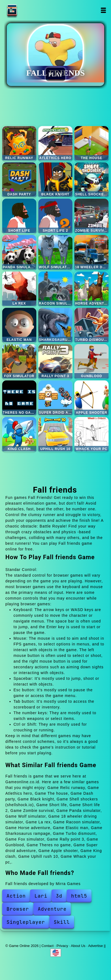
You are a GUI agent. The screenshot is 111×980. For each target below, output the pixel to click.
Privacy (62, 946)
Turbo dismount (91, 325)
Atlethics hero (55, 143)
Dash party (19, 180)
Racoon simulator (55, 289)
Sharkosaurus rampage (55, 325)
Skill (62, 922)
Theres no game (19, 398)
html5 (79, 896)
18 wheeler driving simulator (91, 252)
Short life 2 (55, 216)
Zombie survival (91, 216)
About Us (78, 946)
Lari (41, 896)
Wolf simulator (55, 252)
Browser (18, 909)
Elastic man (19, 325)
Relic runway (19, 143)
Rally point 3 (55, 361)
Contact (48, 946)
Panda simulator (19, 252)
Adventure (52, 909)
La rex (19, 289)
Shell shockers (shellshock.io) (91, 180)
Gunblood (91, 361)
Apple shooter (91, 398)
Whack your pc (91, 434)
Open (104, 10)
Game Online (29, 10)
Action (16, 896)
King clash (19, 434)
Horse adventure (91, 289)
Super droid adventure (55, 398)
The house (91, 143)
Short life (19, 216)
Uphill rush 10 (55, 434)
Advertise (96, 946)
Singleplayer (26, 922)
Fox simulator (19, 361)
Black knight (55, 180)
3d (59, 896)
